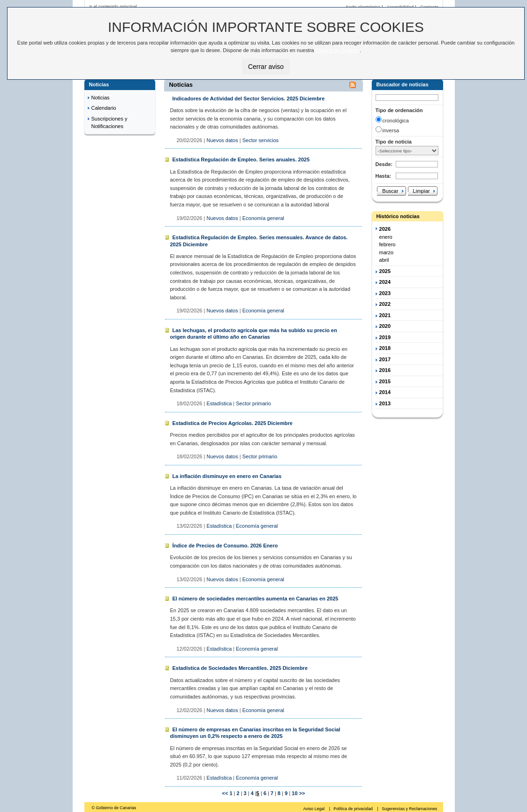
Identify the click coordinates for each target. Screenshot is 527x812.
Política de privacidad (354, 809)
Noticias (101, 98)
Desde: (384, 164)
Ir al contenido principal (113, 6)
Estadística (219, 403)
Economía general (263, 218)
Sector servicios (261, 140)
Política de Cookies (338, 50)
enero (386, 237)
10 (294, 793)
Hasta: (384, 176)
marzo (387, 252)
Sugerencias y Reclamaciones (409, 809)
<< (225, 793)
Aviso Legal (315, 809)
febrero (388, 244)
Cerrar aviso (266, 67)
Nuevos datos (222, 140)
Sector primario (253, 403)
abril (384, 260)
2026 (385, 229)
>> (302, 793)
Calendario (104, 108)
